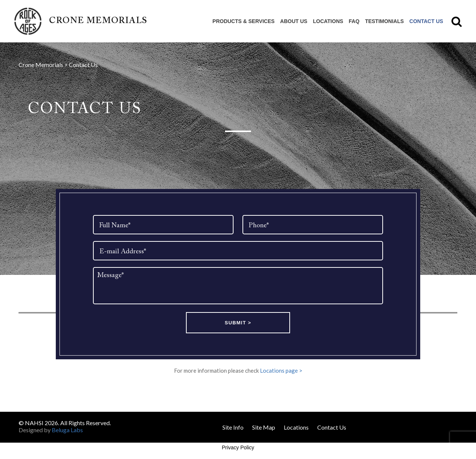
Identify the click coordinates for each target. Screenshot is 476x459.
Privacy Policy (238, 447)
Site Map (264, 427)
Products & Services (243, 21)
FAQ (354, 21)
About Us (294, 21)
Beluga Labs (67, 430)
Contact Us (426, 21)
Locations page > (281, 370)
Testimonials (385, 21)
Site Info (233, 427)
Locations (328, 21)
